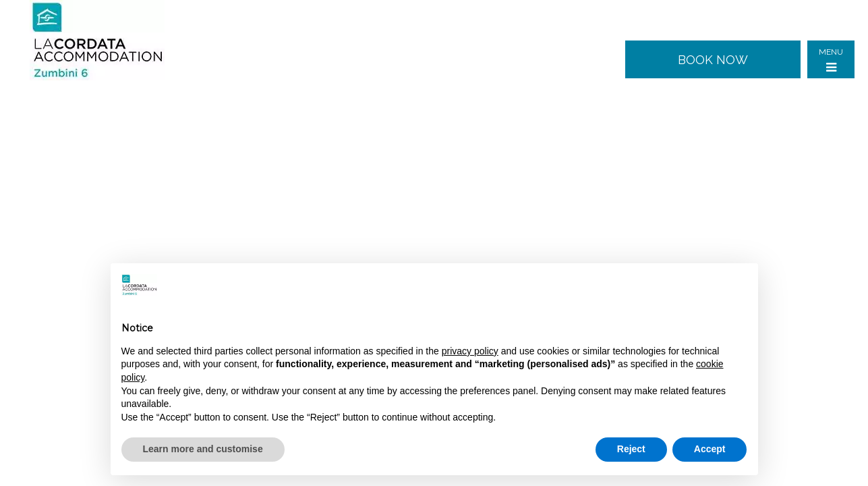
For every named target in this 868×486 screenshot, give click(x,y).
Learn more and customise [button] (203, 449)
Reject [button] (631, 449)
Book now (713, 60)
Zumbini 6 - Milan (107, 40)
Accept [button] (710, 449)
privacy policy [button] (470, 351)
